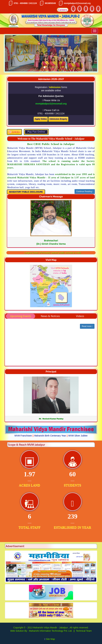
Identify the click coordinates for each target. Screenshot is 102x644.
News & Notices (50, 316)
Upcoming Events (21, 316)
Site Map (52, 639)
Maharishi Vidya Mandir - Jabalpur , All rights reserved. (61, 628)
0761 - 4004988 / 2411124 (25, 3)
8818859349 (50, 3)
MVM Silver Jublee (78, 436)
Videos (80, 316)
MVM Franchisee (23, 436)
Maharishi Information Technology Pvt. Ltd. (50, 631)
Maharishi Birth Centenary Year (50, 436)
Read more (87, 326)
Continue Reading (85, 191)
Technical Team (84, 631)
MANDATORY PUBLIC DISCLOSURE (26, 192)
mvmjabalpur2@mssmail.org (77, 3)
